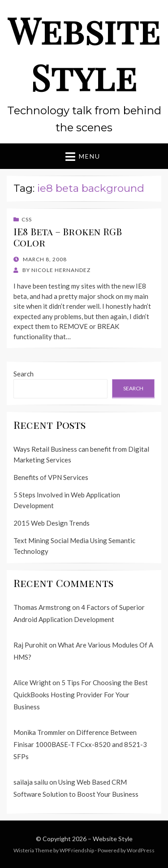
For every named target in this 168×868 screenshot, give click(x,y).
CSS (27, 219)
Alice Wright (32, 682)
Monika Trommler (40, 732)
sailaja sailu (31, 782)
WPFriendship (77, 850)
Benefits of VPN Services (51, 477)
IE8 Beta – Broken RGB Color (68, 237)
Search (24, 374)
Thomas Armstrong (42, 607)
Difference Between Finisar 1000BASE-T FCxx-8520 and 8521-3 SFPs (80, 744)
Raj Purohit (30, 645)
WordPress (141, 850)
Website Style (84, 53)
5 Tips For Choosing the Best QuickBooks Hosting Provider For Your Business (81, 695)
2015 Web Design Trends (52, 523)
